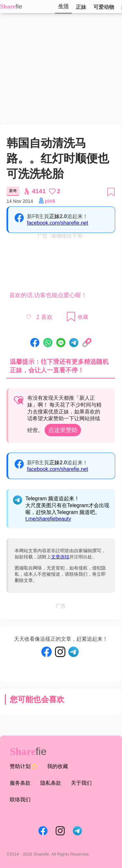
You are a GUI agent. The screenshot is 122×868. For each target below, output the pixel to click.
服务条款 (20, 783)
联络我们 (20, 800)
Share (8, 6)
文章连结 (60, 557)
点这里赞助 (63, 430)
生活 (63, 6)
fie (19, 6)
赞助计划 (24, 766)
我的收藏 (58, 766)
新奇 (13, 191)
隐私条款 (51, 783)
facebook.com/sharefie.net (58, 223)
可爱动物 (104, 7)
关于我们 (81, 783)
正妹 (81, 7)
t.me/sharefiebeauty (48, 519)
